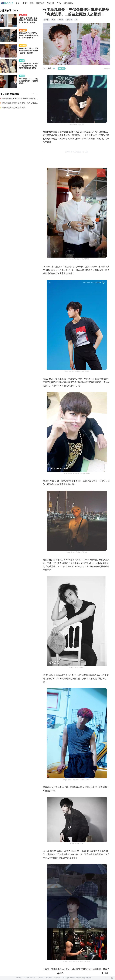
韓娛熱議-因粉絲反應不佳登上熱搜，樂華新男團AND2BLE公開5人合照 (20, 103)
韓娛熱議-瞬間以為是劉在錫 (14, 108)
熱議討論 (51, 3)
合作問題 (41, 978)
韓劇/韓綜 (40, 3)
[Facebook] (106, 978)
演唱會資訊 (68, 3)
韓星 (32, 3)
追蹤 (62, 69)
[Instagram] (112, 978)
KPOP (25, 3)
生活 (59, 3)
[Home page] (7, 4)
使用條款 (19, 978)
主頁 (17, 3)
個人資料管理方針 (30, 978)
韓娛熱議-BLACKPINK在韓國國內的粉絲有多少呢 (20, 98)
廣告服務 (49, 978)
